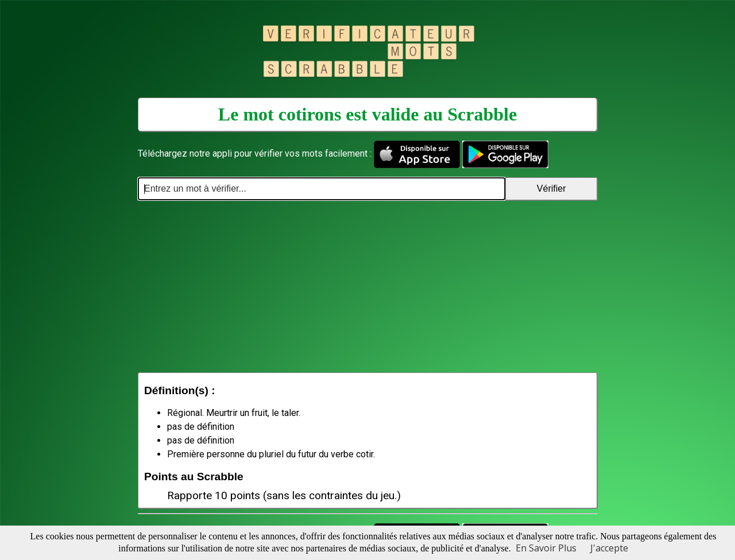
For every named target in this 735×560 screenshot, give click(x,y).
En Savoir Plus (546, 548)
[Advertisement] (367, 286)
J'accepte (609, 548)
